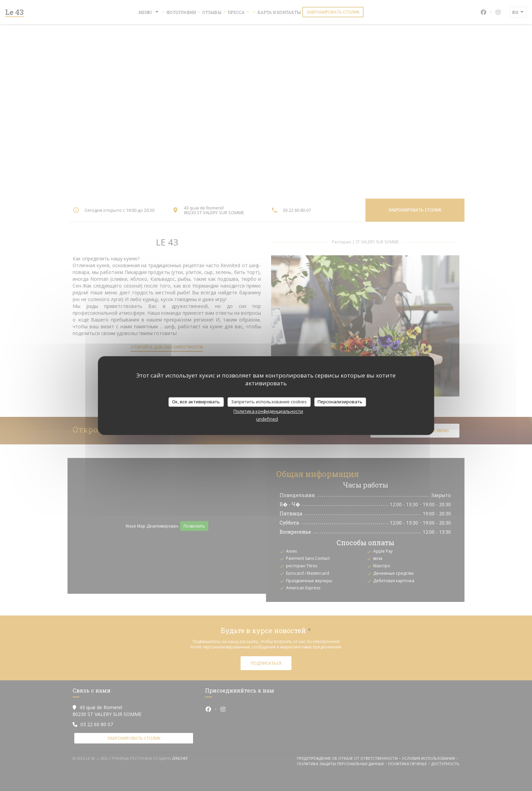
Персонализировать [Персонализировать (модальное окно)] (340, 402)
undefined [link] (267, 419)
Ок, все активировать (196, 402)
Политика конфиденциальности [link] (268, 411)
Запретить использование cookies (269, 402)
